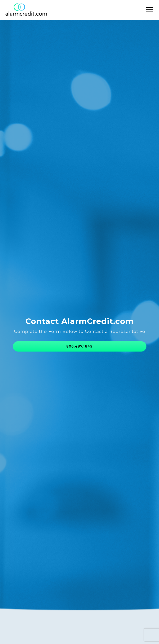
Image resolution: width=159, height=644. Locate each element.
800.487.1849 (79, 346)
